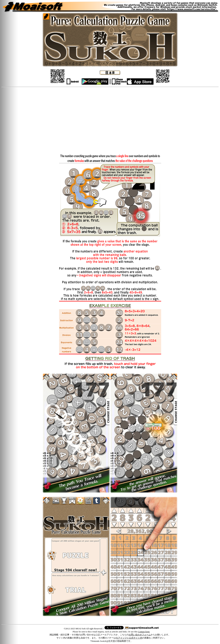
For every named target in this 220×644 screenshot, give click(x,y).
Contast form (144, 632)
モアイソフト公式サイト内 (129, 638)
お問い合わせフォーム (140, 635)
